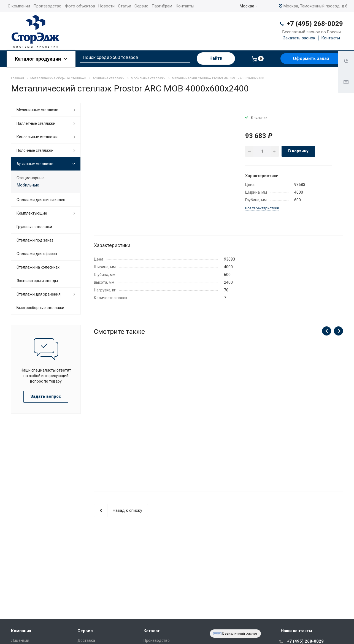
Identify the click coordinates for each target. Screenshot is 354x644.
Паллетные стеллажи (36, 123)
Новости (106, 6)
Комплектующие (32, 213)
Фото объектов (80, 6)
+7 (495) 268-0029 (315, 24)
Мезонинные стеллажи (37, 110)
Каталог (152, 631)
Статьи (125, 6)
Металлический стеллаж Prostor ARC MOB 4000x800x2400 (218, 419)
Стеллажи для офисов (37, 254)
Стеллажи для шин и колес (41, 200)
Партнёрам (162, 6)
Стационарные (31, 178)
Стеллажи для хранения (39, 294)
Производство (47, 6)
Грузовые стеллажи (34, 227)
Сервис (141, 6)
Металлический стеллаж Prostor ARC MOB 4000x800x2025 (304, 419)
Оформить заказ (311, 59)
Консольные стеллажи (37, 137)
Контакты (185, 6)
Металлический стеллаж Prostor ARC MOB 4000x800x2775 (133, 419)
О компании (19, 6)
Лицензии (20, 640)
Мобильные (28, 185)
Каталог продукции (41, 59)
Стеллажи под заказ (35, 240)
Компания (21, 631)
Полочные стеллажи (35, 150)
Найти (216, 58)
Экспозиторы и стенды (37, 281)
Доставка (86, 640)
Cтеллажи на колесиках (38, 267)
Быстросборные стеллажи (40, 308)
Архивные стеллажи (35, 164)
